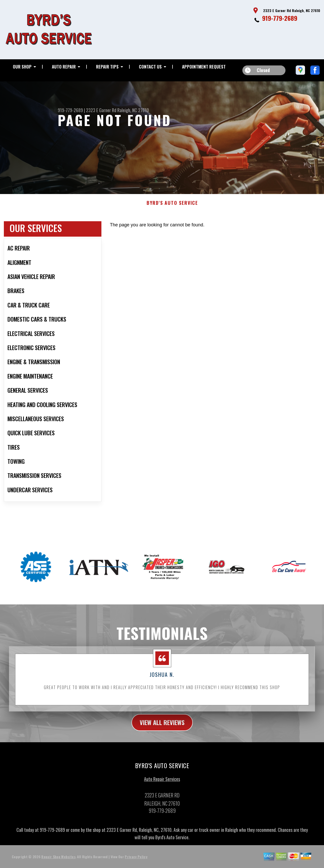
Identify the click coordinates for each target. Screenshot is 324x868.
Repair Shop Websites (58, 861)
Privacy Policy (136, 861)
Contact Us (150, 67)
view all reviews (162, 726)
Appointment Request (204, 67)
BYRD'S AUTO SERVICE (172, 207)
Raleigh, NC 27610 (133, 110)
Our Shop (22, 67)
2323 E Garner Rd (101, 110)
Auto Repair (64, 67)
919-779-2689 (280, 18)
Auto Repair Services (162, 783)
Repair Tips (107, 67)
